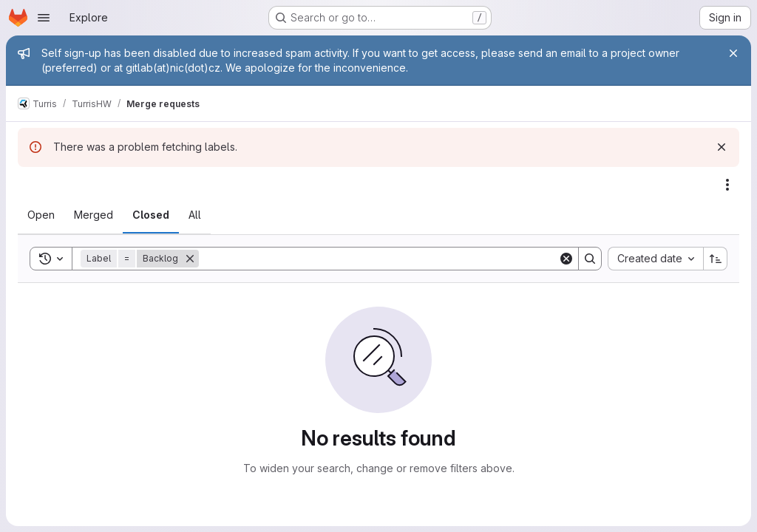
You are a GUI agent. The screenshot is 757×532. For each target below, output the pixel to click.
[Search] (378, 259)
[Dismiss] (722, 147)
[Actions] (727, 185)
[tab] (41, 215)
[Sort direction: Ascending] (716, 259)
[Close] (733, 53)
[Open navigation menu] (44, 18)
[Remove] (190, 259)
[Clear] (566, 259)
